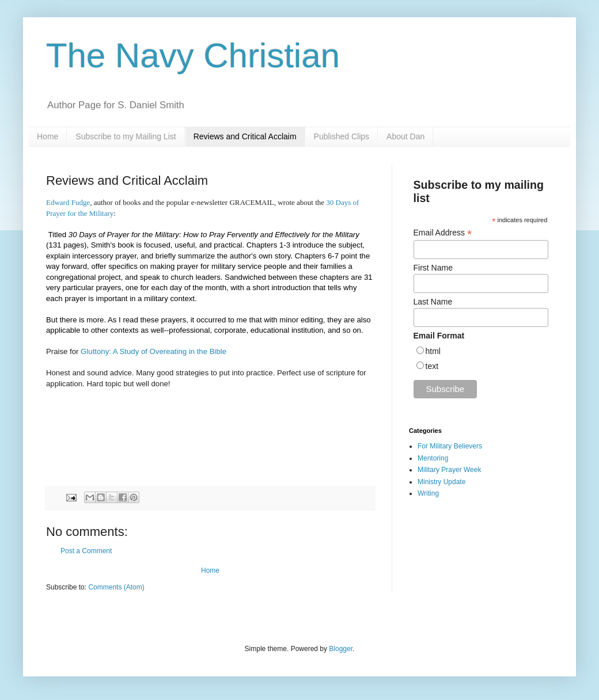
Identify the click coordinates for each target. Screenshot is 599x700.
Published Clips (342, 136)
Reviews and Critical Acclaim (245, 136)
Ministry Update (441, 482)
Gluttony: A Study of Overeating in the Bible (153, 351)
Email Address (443, 233)
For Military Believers (450, 446)
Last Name (433, 302)
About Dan (405, 136)
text (432, 366)
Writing (428, 493)
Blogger (341, 649)
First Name (433, 268)
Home (48, 136)
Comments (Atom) (116, 587)
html (433, 351)
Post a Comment (86, 551)
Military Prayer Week (449, 470)
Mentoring (433, 458)
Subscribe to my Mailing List (126, 136)
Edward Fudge (68, 202)
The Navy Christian (193, 56)
